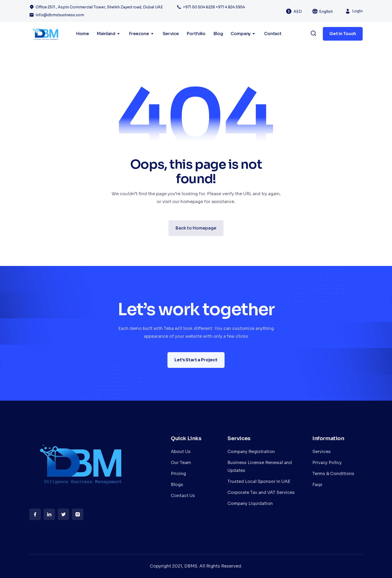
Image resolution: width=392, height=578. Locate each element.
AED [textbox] (298, 12)
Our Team (181, 463)
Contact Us (183, 496)
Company (243, 34)
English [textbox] (326, 12)
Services (322, 452)
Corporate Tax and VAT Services (261, 492)
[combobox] (301, 11)
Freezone (142, 34)
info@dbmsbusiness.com (60, 15)
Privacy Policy (327, 463)
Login (357, 11)
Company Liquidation (250, 503)
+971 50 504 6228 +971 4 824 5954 (214, 7)
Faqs (317, 485)
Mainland (109, 34)
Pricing (178, 474)
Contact (273, 34)
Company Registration (251, 452)
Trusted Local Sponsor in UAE (259, 481)
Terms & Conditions (333, 474)
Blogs (177, 485)
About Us (181, 452)
